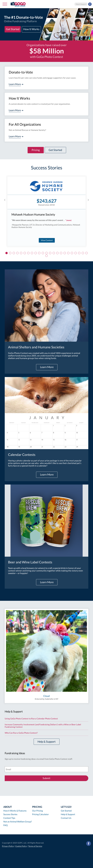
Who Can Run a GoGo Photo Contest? (21, 733)
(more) (69, 220)
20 (76, 253)
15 (57, 253)
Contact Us (66, 818)
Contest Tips (9, 818)
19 (72, 253)
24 (46, 256)
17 (65, 253)
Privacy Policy (8, 846)
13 (50, 253)
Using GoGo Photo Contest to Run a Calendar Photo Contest (31, 719)
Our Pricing (37, 811)
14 (54, 253)
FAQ (6, 825)
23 (86, 253)
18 (68, 253)
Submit (46, 778)
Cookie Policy (21, 846)
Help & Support (81, 4)
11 (43, 253)
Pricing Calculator (40, 814)
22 (83, 253)
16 (61, 253)
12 (46, 253)
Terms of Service (35, 846)
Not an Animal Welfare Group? (18, 822)
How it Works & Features (15, 811)
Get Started (66, 811)
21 (79, 253)
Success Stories (10, 814)
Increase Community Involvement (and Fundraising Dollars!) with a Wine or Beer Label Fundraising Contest (43, 726)
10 (39, 253)
